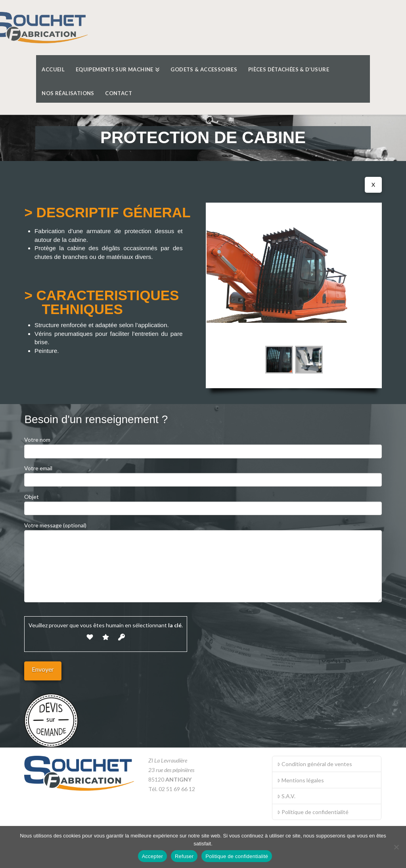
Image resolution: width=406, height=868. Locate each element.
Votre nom (203, 446)
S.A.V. (286, 796)
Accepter (152, 856)
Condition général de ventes (315, 764)
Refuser (184, 856)
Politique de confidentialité (313, 812)
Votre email (203, 474)
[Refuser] (396, 847)
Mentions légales (301, 780)
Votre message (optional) (203, 530)
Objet (203, 503)
